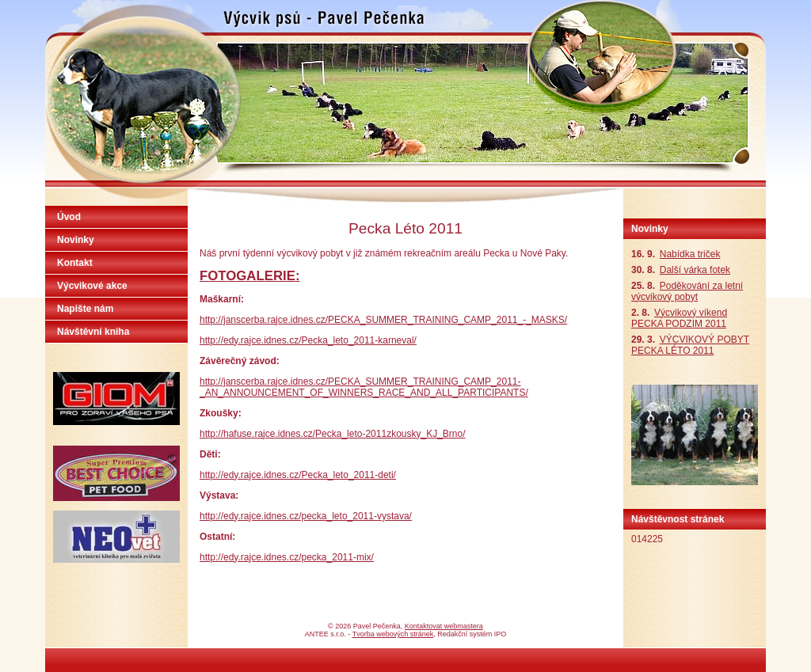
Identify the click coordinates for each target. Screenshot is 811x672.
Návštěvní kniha (93, 332)
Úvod (69, 217)
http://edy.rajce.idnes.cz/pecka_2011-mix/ (287, 557)
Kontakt (75, 263)
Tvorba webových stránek (393, 634)
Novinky (76, 240)
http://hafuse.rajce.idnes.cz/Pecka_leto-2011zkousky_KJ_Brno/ (333, 434)
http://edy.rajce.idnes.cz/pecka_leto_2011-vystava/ (306, 516)
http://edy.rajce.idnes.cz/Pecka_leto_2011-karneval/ (308, 340)
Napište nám (85, 309)
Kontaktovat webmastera (444, 626)
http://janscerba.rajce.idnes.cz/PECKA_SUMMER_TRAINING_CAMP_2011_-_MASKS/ (383, 320)
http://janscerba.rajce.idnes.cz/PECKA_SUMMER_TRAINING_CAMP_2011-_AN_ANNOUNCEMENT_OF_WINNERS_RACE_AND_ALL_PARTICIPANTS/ (364, 387)
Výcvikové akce (92, 286)
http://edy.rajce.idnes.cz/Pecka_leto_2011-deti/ (298, 475)
